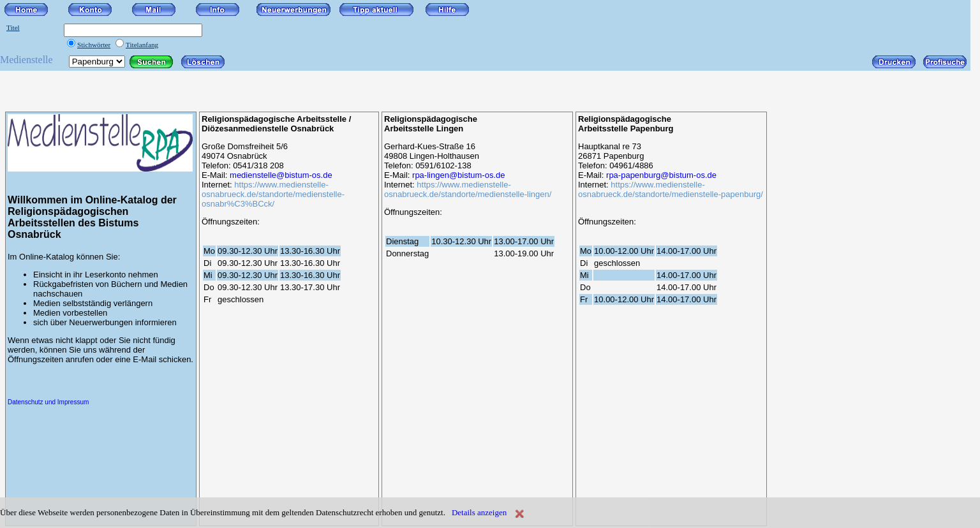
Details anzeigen (479, 512)
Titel (13, 27)
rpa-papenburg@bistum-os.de (661, 175)
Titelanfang (142, 45)
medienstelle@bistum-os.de (281, 175)
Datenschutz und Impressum (48, 402)
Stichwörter (94, 45)
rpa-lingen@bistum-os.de (458, 175)
